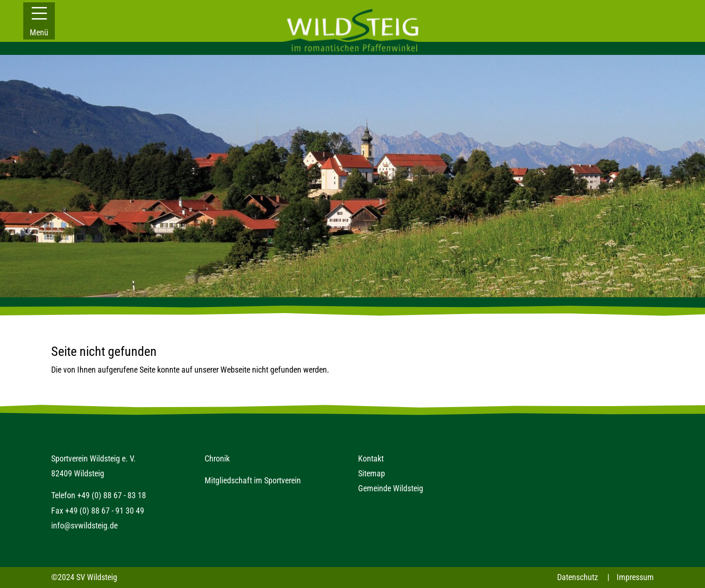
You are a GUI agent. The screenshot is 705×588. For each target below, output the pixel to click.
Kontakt (371, 458)
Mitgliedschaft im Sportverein (253, 480)
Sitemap (372, 473)
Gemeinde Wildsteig (391, 488)
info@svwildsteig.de (84, 525)
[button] (39, 21)
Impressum (635, 577)
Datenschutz (578, 577)
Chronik (217, 458)
